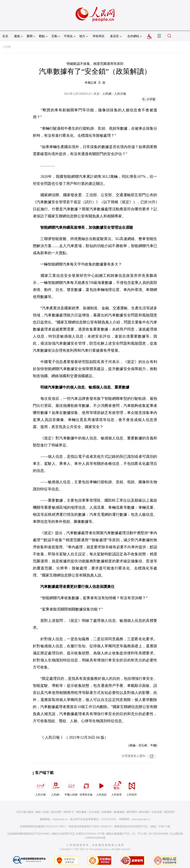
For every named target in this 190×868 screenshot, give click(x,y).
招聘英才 (69, 812)
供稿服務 (107, 812)
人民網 (7, 47)
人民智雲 (117, 788)
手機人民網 (71, 788)
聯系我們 (169, 812)
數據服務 (119, 812)
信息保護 (157, 812)
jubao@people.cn (141, 819)
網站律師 (144, 812)
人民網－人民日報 (114, 94)
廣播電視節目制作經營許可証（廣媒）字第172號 (142, 826)
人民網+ (56, 788)
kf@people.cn (60, 819)
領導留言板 (86, 788)
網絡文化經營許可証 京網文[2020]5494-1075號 (78, 834)
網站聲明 (132, 812)
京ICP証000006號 (158, 834)
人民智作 (132, 788)
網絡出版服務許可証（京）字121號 (126, 834)
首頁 (5, 36)
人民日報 (40, 788)
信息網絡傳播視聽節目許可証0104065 (29, 834)
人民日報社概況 (24, 812)
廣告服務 (81, 812)
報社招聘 (56, 812)
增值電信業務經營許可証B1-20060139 (90, 826)
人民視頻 (101, 788)
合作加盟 (94, 812)
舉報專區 (99, 36)
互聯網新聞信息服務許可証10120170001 (43, 826)
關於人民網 (42, 812)
